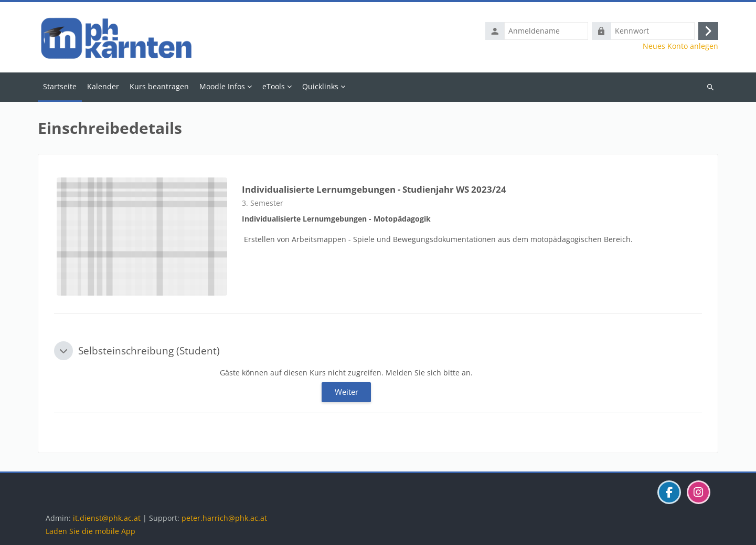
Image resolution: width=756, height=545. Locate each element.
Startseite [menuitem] (60, 86)
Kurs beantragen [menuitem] (159, 86)
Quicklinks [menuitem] (320, 86)
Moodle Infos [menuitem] (222, 86)
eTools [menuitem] (274, 86)
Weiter (347, 392)
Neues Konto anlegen (680, 46)
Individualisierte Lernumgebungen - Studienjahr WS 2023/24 (374, 189)
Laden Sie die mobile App (90, 531)
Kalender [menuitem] (103, 86)
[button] (63, 351)
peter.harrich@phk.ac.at (224, 518)
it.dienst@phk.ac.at (107, 518)
